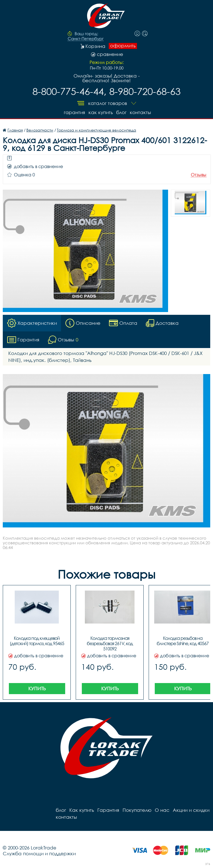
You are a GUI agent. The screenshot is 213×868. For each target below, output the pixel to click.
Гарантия (74, 112)
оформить (123, 46)
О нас (162, 810)
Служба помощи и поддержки (39, 853)
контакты (140, 112)
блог (121, 112)
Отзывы (199, 175)
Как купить (101, 112)
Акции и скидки (191, 810)
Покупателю (137, 810)
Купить (37, 688)
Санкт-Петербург (86, 39)
